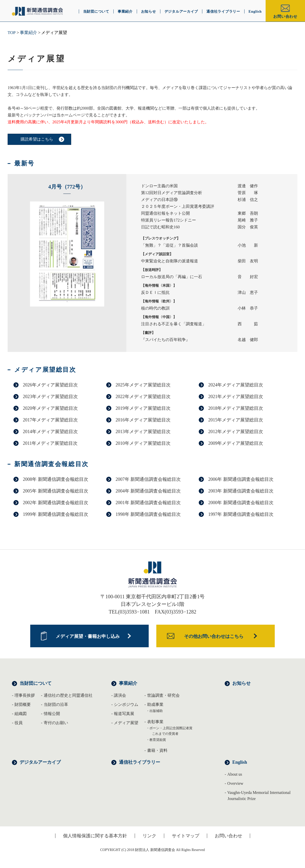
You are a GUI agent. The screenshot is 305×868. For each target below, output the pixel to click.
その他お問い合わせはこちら (214, 636)
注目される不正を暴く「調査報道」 (174, 324)
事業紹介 (28, 33)
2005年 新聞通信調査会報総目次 (56, 491)
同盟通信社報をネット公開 (165, 213)
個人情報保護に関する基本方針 (95, 836)
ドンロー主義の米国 (159, 186)
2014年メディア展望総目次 (50, 432)
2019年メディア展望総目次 (143, 408)
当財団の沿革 (56, 704)
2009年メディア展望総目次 (236, 443)
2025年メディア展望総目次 (143, 385)
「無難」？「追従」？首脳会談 (170, 245)
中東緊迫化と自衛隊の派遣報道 (170, 261)
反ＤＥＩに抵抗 (155, 292)
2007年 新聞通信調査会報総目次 (148, 479)
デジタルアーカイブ (40, 762)
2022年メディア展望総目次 (143, 397)
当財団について (36, 683)
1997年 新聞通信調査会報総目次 (241, 514)
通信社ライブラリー (140, 762)
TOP (12, 33)
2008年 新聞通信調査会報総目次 (56, 479)
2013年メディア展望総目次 (143, 432)
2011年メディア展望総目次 (50, 443)
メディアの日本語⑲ (159, 200)
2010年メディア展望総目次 (143, 443)
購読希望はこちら (37, 139)
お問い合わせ (285, 16)
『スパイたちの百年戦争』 (165, 340)
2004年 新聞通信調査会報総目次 (148, 491)
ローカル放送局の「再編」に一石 (172, 277)
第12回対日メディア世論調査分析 (172, 193)
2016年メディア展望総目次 (143, 420)
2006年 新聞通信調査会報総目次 (241, 479)
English (240, 762)
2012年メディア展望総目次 (236, 432)
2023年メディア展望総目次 (50, 397)
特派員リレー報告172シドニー (169, 220)
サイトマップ (186, 836)
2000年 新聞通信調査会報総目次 (241, 503)
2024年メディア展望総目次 (236, 385)
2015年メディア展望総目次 (236, 420)
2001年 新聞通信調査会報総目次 (148, 503)
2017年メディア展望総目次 (50, 420)
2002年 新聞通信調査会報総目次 (56, 503)
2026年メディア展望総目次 (50, 385)
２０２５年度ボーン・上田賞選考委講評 (178, 206)
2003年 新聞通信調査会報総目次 (241, 491)
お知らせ (241, 683)
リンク (149, 836)
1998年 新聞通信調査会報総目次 (148, 514)
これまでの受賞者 (165, 734)
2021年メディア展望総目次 (236, 397)
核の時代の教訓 (155, 308)
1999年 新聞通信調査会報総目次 (56, 514)
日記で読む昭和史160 (160, 227)
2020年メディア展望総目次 (50, 408)
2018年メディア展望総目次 (236, 408)
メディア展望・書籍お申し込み (88, 636)
